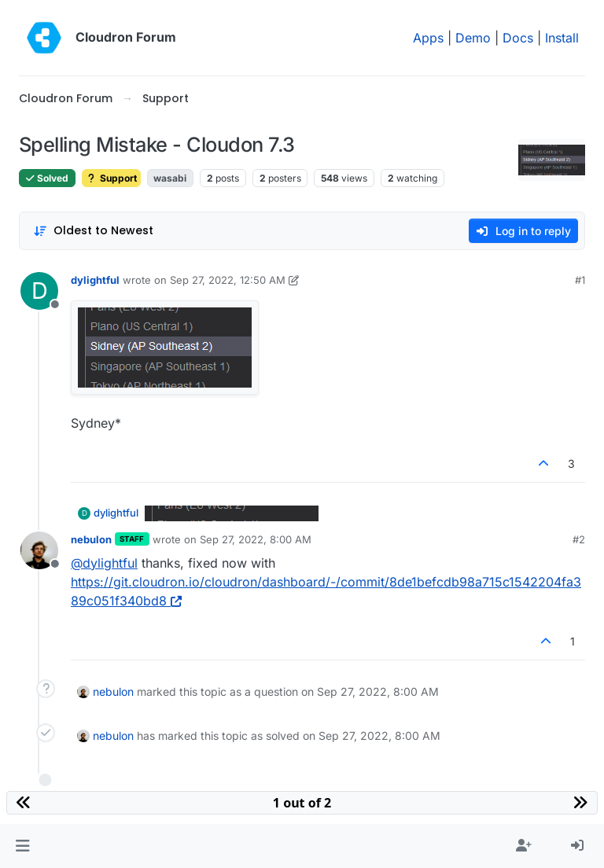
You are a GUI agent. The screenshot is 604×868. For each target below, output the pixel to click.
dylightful (95, 280)
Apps (428, 38)
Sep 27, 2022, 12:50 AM (228, 280)
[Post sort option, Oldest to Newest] (93, 231)
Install (562, 38)
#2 (579, 539)
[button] (22, 846)
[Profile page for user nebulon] (39, 550)
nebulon (91, 539)
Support (111, 178)
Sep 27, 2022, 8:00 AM (256, 539)
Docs (518, 38)
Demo (473, 38)
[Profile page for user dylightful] (39, 291)
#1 (580, 280)
